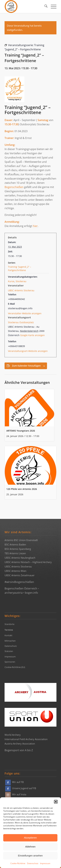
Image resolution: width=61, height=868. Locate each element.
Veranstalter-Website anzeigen (25, 313)
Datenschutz (33, 863)
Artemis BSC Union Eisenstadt (21, 540)
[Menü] (52, 7)
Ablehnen (30, 847)
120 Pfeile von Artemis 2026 (22, 489)
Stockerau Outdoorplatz (21, 322)
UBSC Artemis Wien (15, 571)
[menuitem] (44, 7)
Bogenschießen (14, 187)
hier (35, 226)
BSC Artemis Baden (15, 544)
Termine (9, 630)
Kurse (11, 281)
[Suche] (44, 7)
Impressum (45, 863)
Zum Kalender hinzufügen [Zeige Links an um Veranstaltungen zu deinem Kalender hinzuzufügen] (26, 366)
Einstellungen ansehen (30, 856)
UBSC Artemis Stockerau (21, 290)
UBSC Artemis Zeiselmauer (20, 575)
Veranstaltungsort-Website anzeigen (28, 351)
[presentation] (29, 408)
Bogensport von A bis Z (19, 750)
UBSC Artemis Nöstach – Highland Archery (28, 562)
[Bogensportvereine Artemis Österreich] (25, 7)
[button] (56, 802)
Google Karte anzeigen (32, 335)
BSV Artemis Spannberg (18, 549)
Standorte (9, 624)
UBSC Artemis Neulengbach (20, 558)
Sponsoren (10, 662)
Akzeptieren (30, 838)
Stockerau (21, 281)
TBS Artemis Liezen (15, 553)
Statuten (9, 651)
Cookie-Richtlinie (18, 863)
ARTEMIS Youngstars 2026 (21, 431)
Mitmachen (10, 641)
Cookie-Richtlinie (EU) (15, 667)
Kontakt (8, 635)
